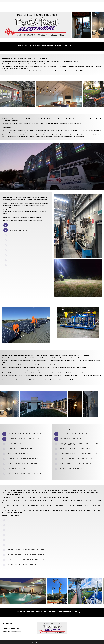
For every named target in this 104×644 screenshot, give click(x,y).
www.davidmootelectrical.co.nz (14, 631)
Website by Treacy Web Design (32, 642)
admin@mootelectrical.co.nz (12, 629)
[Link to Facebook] (86, 642)
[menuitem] (26, 5)
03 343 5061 (9, 623)
